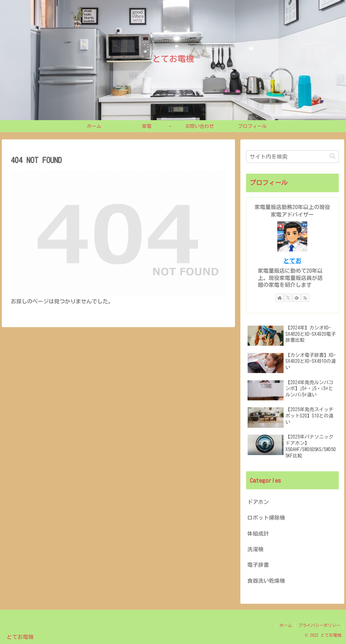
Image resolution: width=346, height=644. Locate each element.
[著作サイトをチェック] (280, 298)
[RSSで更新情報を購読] (305, 298)
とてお (292, 261)
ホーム (286, 625)
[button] (332, 156)
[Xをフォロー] (288, 298)
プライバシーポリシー (319, 625)
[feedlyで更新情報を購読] (296, 298)
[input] (292, 156)
